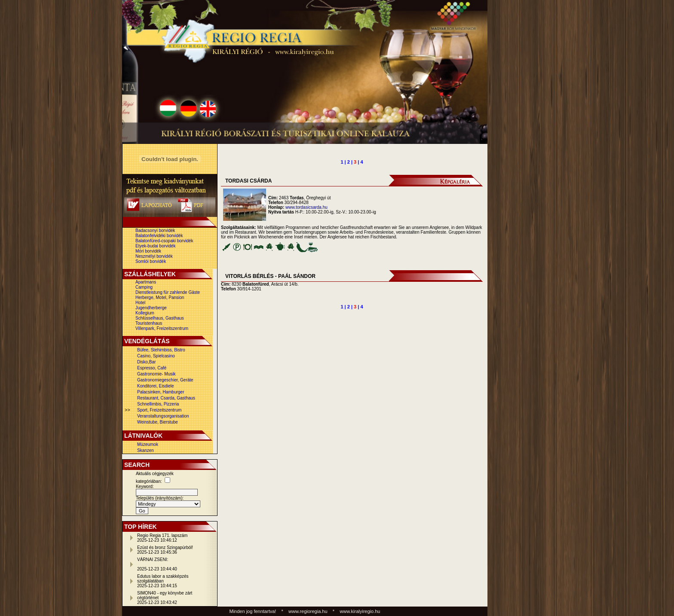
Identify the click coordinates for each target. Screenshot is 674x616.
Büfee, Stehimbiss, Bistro (161, 350)
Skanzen (146, 450)
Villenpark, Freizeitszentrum (162, 328)
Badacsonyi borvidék (155, 230)
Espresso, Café (152, 368)
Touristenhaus (149, 323)
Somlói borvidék (151, 261)
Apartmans (146, 282)
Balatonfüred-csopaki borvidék (164, 241)
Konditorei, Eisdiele (156, 386)
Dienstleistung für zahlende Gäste (168, 292)
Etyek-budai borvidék (155, 246)
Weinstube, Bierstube (158, 422)
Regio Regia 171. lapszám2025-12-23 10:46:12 (162, 538)
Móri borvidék (148, 251)
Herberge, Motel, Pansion (160, 297)
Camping (144, 287)
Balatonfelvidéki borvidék (159, 236)
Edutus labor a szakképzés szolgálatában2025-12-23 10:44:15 (163, 581)
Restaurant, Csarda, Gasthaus (166, 398)
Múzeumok (148, 444)
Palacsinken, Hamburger (161, 392)
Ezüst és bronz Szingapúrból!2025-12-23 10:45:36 (165, 550)
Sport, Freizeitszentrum (159, 410)
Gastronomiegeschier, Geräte (165, 380)
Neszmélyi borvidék (154, 256)
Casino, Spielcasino (156, 356)
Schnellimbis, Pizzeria (158, 404)
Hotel (140, 303)
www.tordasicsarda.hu (306, 207)
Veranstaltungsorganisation (163, 416)
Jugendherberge (151, 308)
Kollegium (145, 313)
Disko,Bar (146, 362)
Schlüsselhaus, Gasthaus (160, 318)
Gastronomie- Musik (156, 374)
